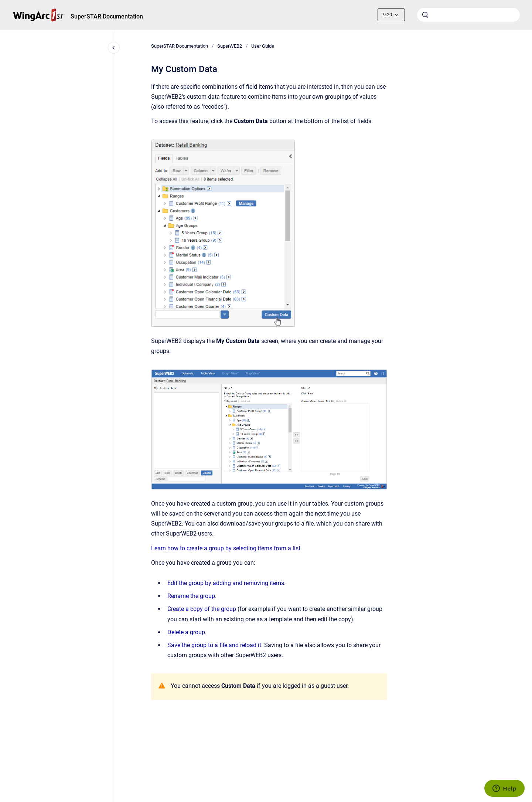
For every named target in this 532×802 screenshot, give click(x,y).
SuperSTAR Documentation (107, 16)
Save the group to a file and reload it (214, 645)
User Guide (263, 46)
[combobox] (468, 15)
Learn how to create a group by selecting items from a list (226, 548)
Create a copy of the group (202, 609)
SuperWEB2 (230, 46)
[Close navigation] (114, 48)
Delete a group (186, 632)
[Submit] (425, 15)
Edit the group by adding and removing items (226, 583)
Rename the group (191, 596)
